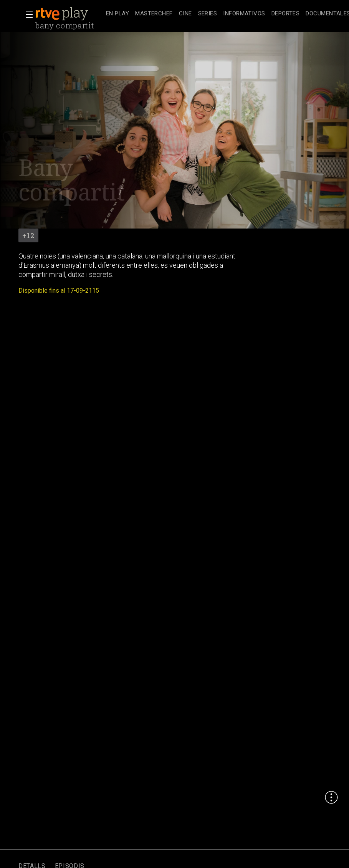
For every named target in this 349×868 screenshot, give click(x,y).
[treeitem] (117, 14)
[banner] (69, 14)
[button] (27, 15)
